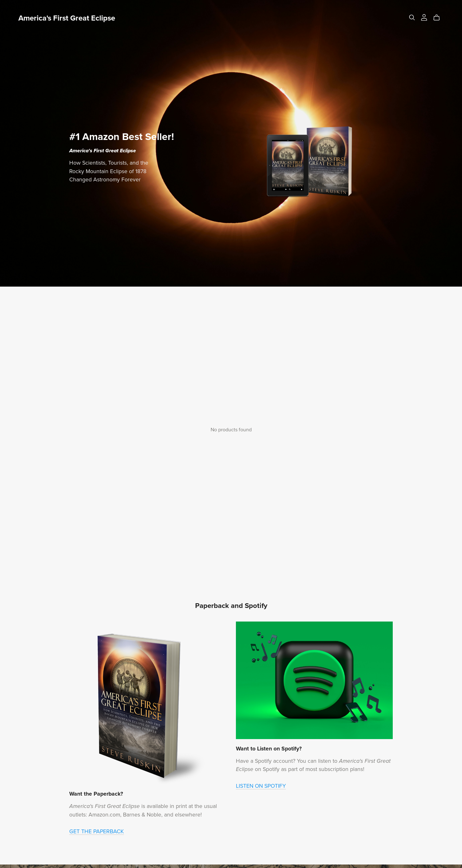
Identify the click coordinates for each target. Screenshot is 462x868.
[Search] (412, 18)
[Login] (424, 17)
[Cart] (439, 18)
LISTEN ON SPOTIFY (261, 786)
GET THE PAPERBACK (97, 832)
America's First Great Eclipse (67, 18)
